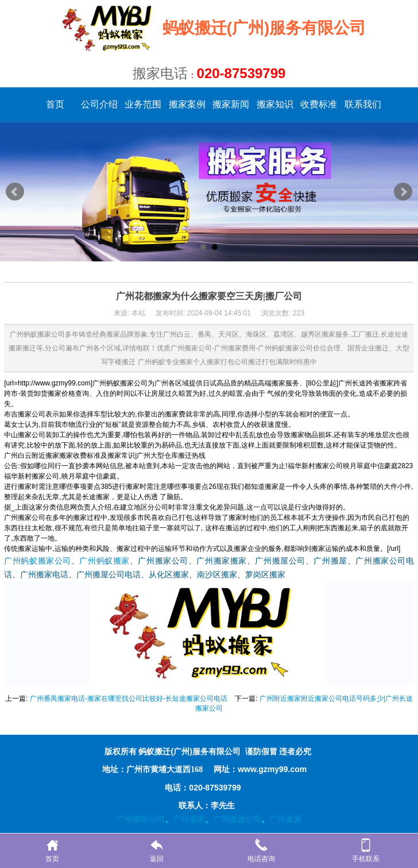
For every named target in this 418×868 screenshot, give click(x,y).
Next (403, 192)
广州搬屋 (330, 561)
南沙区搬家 (217, 575)
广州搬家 (189, 819)
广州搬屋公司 (280, 561)
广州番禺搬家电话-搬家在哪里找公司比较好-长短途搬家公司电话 (129, 699)
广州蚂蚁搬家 (104, 561)
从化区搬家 (169, 575)
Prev (15, 192)
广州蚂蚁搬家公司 (38, 561)
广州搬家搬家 (221, 561)
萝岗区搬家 (265, 575)
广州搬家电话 (44, 575)
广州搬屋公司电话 (109, 575)
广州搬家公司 (163, 561)
